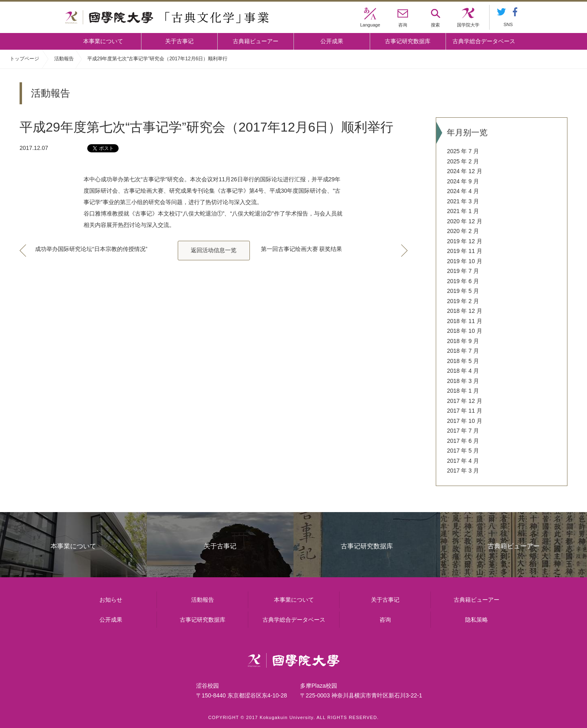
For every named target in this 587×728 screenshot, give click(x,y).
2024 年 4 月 (463, 191)
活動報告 (64, 59)
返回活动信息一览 (214, 250)
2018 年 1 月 (463, 391)
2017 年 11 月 (464, 411)
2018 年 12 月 (464, 311)
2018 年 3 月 (463, 381)
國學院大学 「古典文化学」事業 (167, 18)
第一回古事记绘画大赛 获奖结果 (302, 249)
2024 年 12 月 (464, 171)
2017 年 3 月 (463, 471)
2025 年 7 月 (463, 151)
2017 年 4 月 (463, 461)
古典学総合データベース (484, 41)
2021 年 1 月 (463, 211)
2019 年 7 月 (463, 271)
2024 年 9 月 (463, 181)
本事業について (103, 41)
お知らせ (111, 600)
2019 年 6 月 (463, 281)
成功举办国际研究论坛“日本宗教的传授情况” (91, 249)
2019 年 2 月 (463, 301)
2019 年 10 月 (464, 261)
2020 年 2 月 (463, 231)
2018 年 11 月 (464, 321)
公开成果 (332, 41)
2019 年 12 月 (464, 241)
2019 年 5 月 (463, 291)
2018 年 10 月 (464, 331)
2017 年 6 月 (463, 441)
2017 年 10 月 (464, 421)
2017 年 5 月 (463, 451)
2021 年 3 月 (463, 201)
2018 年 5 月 (463, 361)
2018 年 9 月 (463, 341)
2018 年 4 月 (463, 371)
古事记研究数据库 (408, 41)
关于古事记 (179, 41)
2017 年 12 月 (464, 401)
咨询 (385, 620)
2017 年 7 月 (463, 431)
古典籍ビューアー (256, 41)
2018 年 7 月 (463, 351)
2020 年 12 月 (464, 221)
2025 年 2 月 (463, 161)
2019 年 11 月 (464, 251)
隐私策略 (477, 620)
